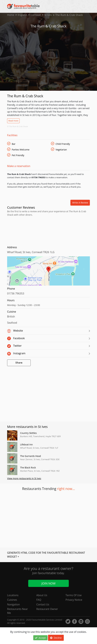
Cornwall (37, 15)
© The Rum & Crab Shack (18, 126)
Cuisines (12, 600)
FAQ (39, 600)
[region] (48, 273)
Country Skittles (28, 433)
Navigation (14, 604)
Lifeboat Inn (26, 444)
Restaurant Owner (47, 609)
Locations (13, 595)
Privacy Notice (74, 600)
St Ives (49, 15)
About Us (42, 595)
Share (19, 363)
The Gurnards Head (30, 456)
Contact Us (43, 604)
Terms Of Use (74, 595)
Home (11, 15)
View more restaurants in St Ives (24, 478)
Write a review (80, 203)
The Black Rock (28, 468)
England (23, 15)
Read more (13, 121)
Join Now (48, 583)
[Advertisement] (48, 230)
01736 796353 (16, 293)
